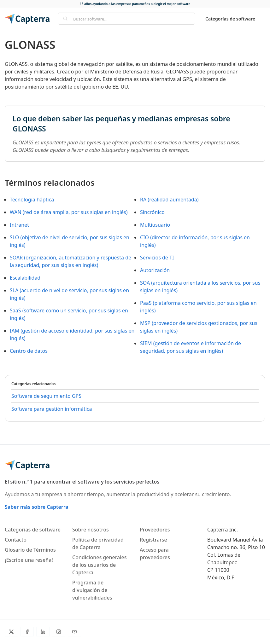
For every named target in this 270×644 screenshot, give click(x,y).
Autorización (155, 270)
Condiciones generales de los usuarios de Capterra (100, 565)
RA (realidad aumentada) (169, 200)
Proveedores (155, 530)
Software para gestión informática (52, 409)
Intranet (19, 225)
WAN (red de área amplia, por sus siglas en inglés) (69, 212)
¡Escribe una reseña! (29, 560)
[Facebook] (27, 632)
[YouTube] (74, 632)
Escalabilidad (25, 278)
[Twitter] (11, 632)
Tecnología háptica (32, 200)
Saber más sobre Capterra (37, 507)
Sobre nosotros (91, 530)
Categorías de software (230, 19)
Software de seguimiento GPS (46, 396)
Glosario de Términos (30, 550)
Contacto (16, 540)
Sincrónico (152, 212)
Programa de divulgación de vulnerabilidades (92, 590)
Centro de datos (29, 351)
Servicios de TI (157, 258)
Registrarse (153, 540)
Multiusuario (155, 225)
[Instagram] (59, 632)
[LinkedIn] (43, 632)
